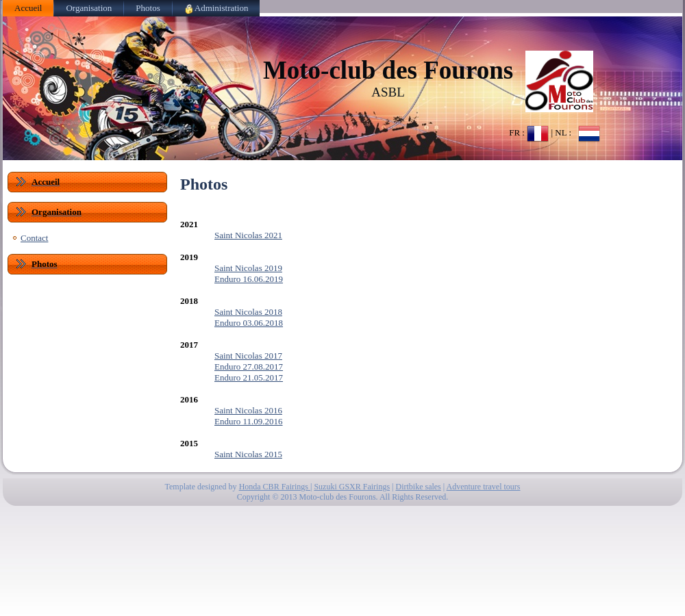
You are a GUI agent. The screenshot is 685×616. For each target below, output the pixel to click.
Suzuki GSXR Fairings (352, 487)
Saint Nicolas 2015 (248, 454)
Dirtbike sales (418, 487)
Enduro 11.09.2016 (249, 421)
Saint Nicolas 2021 (248, 235)
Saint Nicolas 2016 (248, 410)
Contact (34, 238)
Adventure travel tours (484, 487)
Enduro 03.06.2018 (249, 323)
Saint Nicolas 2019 (248, 268)
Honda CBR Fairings (275, 487)
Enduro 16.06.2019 (249, 279)
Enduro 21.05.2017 (249, 377)
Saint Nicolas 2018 (248, 312)
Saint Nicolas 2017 (248, 356)
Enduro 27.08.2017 (249, 367)
